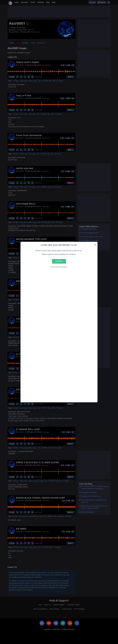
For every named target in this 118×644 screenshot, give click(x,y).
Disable (59, 261)
